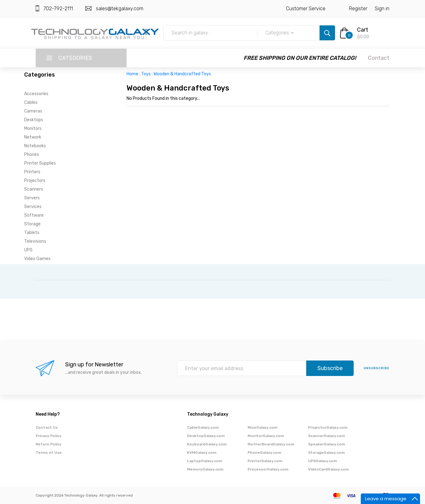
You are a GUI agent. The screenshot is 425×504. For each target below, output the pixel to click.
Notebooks (35, 146)
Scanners (34, 189)
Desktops (34, 120)
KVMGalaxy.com (202, 453)
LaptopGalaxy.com (205, 461)
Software (34, 215)
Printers (32, 172)
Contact (379, 58)
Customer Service (306, 9)
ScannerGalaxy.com (327, 436)
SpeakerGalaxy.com (327, 444)
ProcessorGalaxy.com (268, 469)
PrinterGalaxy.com (265, 461)
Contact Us (47, 427)
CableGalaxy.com (203, 427)
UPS (28, 250)
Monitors (33, 128)
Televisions (35, 241)
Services (33, 207)
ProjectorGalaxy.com (328, 427)
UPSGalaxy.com (322, 461)
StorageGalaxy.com (326, 453)
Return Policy (49, 444)
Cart (363, 30)
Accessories (36, 94)
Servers (32, 198)
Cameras (33, 111)
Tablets (32, 233)
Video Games (37, 259)
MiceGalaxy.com (262, 427)
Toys (146, 74)
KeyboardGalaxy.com (207, 444)
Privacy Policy (49, 436)
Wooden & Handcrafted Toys (182, 74)
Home (132, 74)
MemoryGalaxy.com (205, 469)
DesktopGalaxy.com (206, 436)
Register (358, 9)
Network (33, 137)
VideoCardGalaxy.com (328, 469)
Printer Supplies (40, 163)
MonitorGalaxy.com (266, 436)
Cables (31, 102)
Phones (32, 155)
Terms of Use (49, 453)
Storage (32, 224)
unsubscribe (376, 368)
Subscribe (330, 368)
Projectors (35, 181)
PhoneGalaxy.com (264, 453)
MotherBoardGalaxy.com (271, 444)
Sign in (382, 9)
